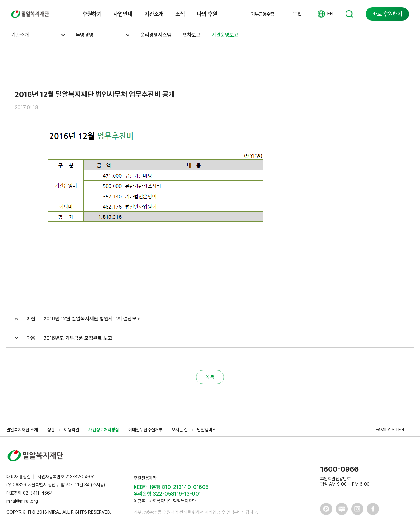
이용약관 (72, 430)
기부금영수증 (262, 14)
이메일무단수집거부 (145, 430)
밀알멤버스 (206, 430)
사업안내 (123, 14)
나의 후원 (207, 14)
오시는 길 (180, 430)
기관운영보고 (225, 35)
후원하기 (92, 14)
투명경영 (85, 35)
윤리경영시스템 (156, 35)
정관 (51, 430)
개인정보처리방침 (104, 430)
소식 (180, 14)
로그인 (296, 14)
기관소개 (154, 14)
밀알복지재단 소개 (22, 430)
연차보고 (192, 35)
